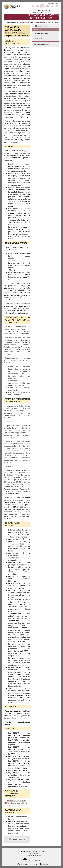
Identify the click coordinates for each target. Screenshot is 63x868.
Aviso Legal (34, 864)
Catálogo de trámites (38, 6)
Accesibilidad (23, 864)
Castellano (51, 3)
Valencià (57, 3)
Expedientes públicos (42, 44)
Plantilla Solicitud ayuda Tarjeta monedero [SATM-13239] (17, 803)
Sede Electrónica (14, 22)
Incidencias (52, 6)
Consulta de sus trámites (43, 6)
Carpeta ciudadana (41, 34)
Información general (33, 6)
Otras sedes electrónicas (57, 6)
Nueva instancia (17, 839)
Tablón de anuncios (47, 6)
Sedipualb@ (44, 864)
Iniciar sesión (39, 39)
